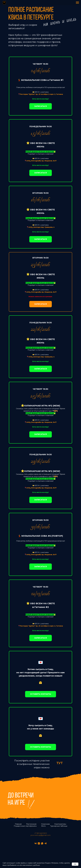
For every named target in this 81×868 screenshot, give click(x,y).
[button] (41, 694)
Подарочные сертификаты (25, 826)
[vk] (36, 843)
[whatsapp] (42, 843)
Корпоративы (60, 824)
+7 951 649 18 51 (41, 833)
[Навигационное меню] (77, 3)
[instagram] (39, 843)
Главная (18, 824)
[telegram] (45, 843)
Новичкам (45, 824)
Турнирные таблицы (59, 826)
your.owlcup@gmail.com (40, 835)
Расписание (31, 824)
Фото (43, 826)
